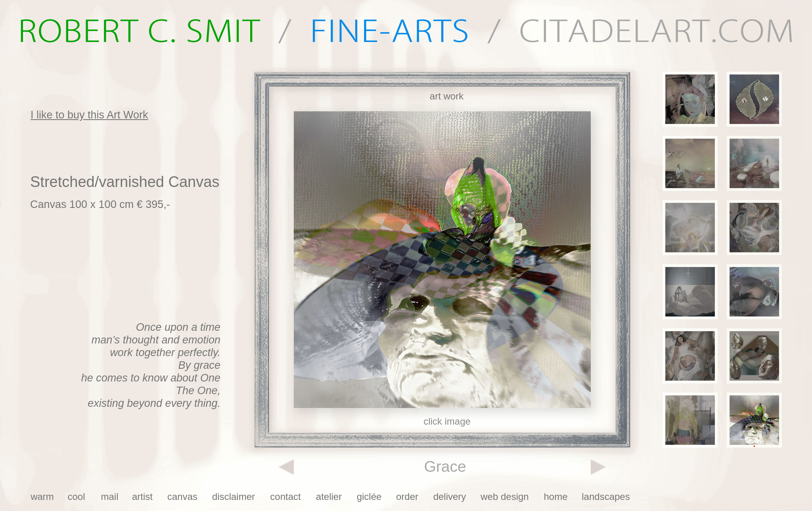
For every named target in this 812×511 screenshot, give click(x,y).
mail (109, 497)
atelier (329, 497)
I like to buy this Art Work (89, 115)
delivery (450, 497)
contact (285, 497)
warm (42, 497)
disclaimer (234, 497)
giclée (369, 497)
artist (142, 497)
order (407, 497)
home (555, 497)
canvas (182, 497)
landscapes (606, 497)
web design (505, 497)
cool (76, 497)
